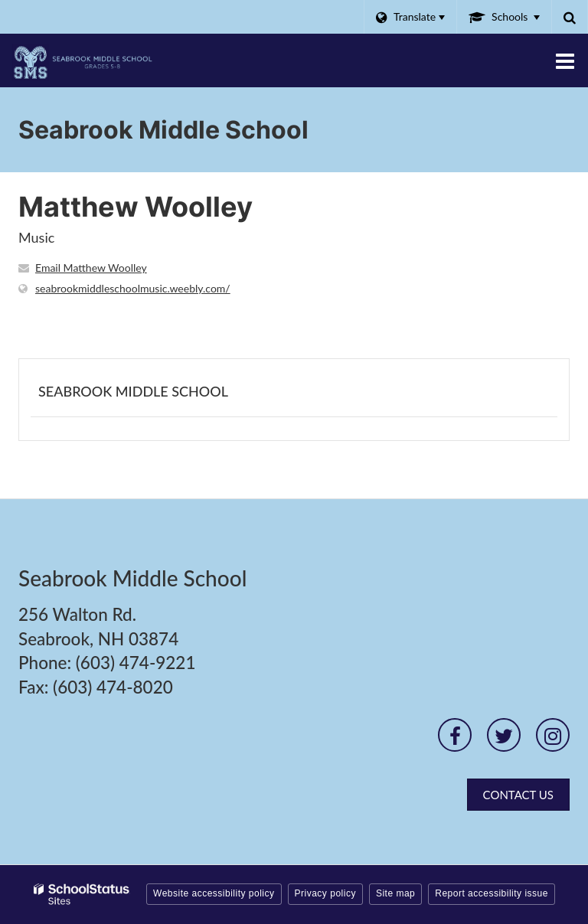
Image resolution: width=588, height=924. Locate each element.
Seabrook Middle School (133, 391)
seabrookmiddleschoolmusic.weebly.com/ (133, 288)
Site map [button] (395, 893)
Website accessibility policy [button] (214, 893)
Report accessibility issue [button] (492, 893)
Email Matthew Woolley (91, 268)
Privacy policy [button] (325, 893)
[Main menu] (565, 60)
